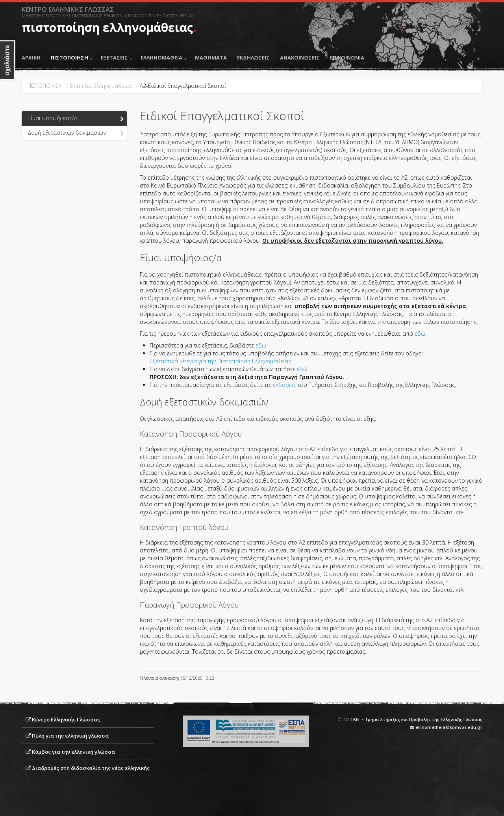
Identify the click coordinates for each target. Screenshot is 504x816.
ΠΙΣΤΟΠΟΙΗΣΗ (71, 58)
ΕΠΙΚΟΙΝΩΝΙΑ (347, 58)
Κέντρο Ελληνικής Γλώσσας (66, 719)
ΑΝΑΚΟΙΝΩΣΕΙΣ (300, 58)
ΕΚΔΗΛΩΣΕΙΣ (253, 58)
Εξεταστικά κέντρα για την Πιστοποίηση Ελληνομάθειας (220, 361)
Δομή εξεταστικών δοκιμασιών (76, 133)
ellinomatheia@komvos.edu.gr (449, 727)
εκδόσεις (284, 385)
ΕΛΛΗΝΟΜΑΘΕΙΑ (163, 58)
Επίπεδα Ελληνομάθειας (101, 86)
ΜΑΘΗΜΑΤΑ (211, 58)
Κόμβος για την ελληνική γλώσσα (73, 752)
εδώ (420, 334)
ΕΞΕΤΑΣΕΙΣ (116, 58)
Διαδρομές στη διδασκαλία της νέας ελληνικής (91, 768)
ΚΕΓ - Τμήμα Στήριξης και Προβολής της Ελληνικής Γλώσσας (418, 719)
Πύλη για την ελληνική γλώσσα (70, 736)
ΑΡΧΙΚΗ (31, 58)
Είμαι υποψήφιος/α (76, 119)
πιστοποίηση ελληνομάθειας (107, 27)
